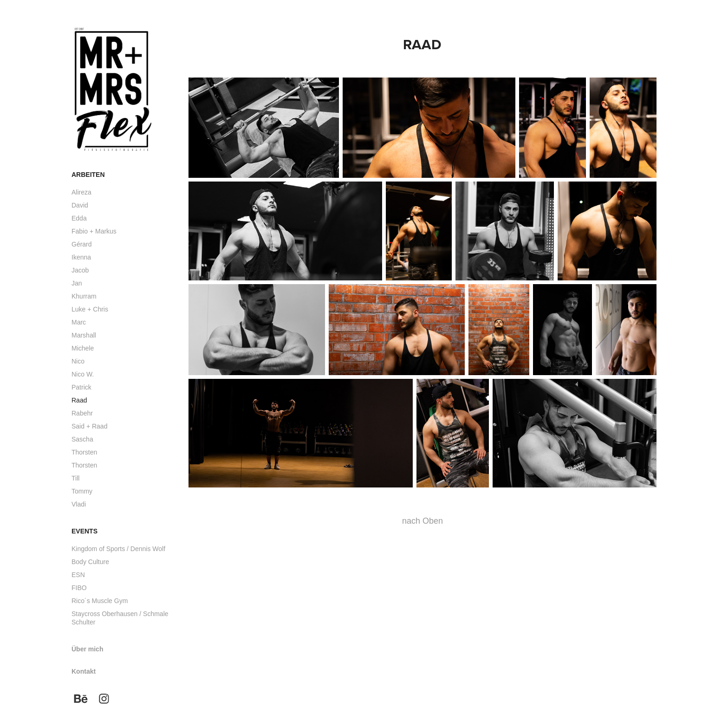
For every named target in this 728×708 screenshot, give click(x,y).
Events (84, 531)
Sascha (82, 439)
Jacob (80, 270)
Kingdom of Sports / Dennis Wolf (118, 549)
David (80, 205)
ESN (78, 575)
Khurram (84, 296)
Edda (79, 218)
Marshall (84, 335)
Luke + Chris (90, 309)
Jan (77, 283)
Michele (83, 348)
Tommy (82, 491)
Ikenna (81, 257)
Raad (79, 400)
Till (75, 478)
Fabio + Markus (94, 231)
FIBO (79, 588)
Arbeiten (88, 175)
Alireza (81, 192)
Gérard (82, 244)
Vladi (79, 504)
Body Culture (90, 562)
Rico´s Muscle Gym (100, 601)
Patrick (81, 387)
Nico (78, 361)
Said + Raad (89, 426)
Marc (79, 322)
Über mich (87, 649)
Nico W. (83, 374)
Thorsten (84, 452)
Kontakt (84, 671)
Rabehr (82, 413)
